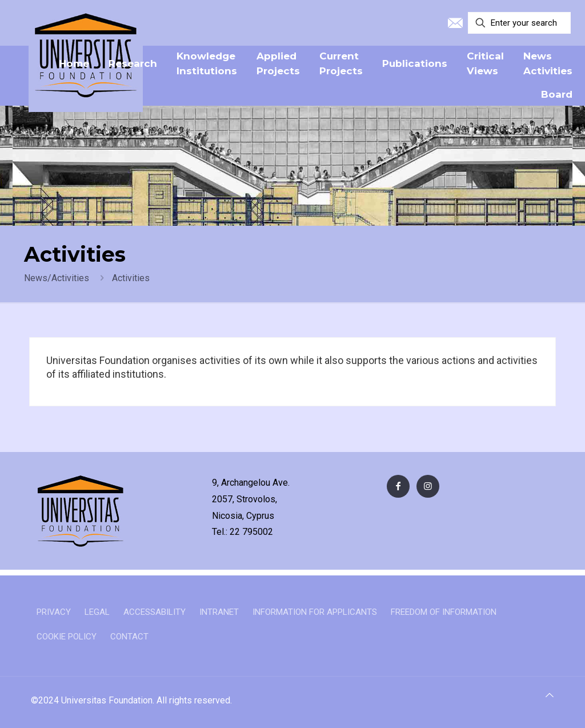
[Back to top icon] (550, 695)
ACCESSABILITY (155, 612)
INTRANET (219, 612)
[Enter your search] (519, 23)
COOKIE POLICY (67, 637)
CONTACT (129, 637)
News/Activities (57, 278)
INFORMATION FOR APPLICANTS (315, 612)
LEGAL (97, 612)
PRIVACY (54, 612)
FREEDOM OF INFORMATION (444, 612)
